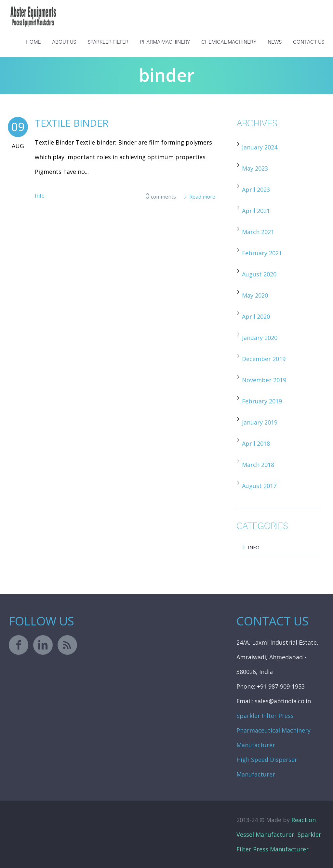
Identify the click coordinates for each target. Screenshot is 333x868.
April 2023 (256, 189)
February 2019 (262, 401)
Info (40, 196)
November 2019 (264, 380)
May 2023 (255, 168)
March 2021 (258, 232)
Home (33, 42)
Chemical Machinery (229, 42)
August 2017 (259, 486)
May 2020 (255, 295)
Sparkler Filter (108, 42)
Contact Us (309, 42)
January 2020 (260, 338)
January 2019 (260, 422)
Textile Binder (72, 123)
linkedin (43, 645)
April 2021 (256, 211)
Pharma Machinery (165, 42)
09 (18, 127)
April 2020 (256, 316)
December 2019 (264, 359)
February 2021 (262, 253)
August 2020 (259, 274)
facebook (19, 645)
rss (67, 645)
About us (64, 42)
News (275, 42)
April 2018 (256, 443)
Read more (202, 197)
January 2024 (260, 147)
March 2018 (258, 465)
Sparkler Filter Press (265, 716)
